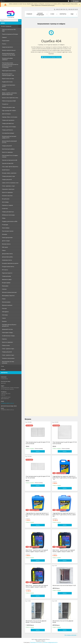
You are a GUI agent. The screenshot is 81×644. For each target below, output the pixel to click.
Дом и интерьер (6, 114)
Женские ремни (6, 302)
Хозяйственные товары (8, 336)
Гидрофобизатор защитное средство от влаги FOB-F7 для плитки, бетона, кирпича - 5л (65, 478)
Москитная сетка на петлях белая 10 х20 (64, 585)
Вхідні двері (5, 286)
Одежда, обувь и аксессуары (10, 117)
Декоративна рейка (7, 257)
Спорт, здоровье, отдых (8, 186)
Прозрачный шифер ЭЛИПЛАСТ (7, 59)
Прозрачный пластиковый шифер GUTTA (9, 137)
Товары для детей (7, 146)
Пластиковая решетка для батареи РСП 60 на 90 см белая (38, 443)
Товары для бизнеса (7, 130)
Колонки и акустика (7, 196)
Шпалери (5, 234)
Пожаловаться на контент (36, 642)
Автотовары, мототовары (9, 127)
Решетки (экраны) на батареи (10, 34)
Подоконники (6, 41)
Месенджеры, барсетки (8, 296)
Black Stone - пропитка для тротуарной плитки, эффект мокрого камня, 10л (64, 551)
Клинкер (4, 289)
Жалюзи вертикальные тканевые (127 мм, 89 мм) (9, 54)
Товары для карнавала (8, 120)
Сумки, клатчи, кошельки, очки (10, 183)
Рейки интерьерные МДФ (9, 101)
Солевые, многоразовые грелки (9, 86)
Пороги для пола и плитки (9, 71)
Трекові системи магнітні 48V (10, 160)
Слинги (4, 318)
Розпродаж (5, 225)
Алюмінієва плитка (7, 260)
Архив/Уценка (6, 170)
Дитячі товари (6, 241)
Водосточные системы (8, 79)
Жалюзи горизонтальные (9, 50)
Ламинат (4, 37)
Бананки (4, 321)
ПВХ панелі (5, 247)
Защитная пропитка (7, 47)
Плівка (4, 250)
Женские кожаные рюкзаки (9, 292)
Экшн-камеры (6, 228)
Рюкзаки (4, 308)
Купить (38, 451)
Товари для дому (6, 276)
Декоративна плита (7, 254)
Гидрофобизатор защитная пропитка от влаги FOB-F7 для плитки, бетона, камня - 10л (38, 515)
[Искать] (20, 20)
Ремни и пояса (6, 345)
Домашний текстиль (7, 329)
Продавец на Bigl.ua (40, 641)
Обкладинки (5, 312)
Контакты (63, 14)
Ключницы (5, 315)
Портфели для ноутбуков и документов (9, 325)
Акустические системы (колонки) (8, 362)
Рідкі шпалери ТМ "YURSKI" (9, 111)
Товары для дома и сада (8, 107)
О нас (2, 366)
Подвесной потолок (7, 82)
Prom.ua (48, 639)
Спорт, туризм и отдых (8, 349)
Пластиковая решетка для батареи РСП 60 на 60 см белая (65, 443)
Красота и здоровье (7, 152)
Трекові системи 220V (8, 163)
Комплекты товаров (7, 205)
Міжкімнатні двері (7, 279)
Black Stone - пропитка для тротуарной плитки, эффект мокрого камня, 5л (37, 551)
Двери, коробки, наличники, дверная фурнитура (10, 94)
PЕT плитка (5, 270)
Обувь (4, 218)
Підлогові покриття (7, 273)
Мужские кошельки (7, 305)
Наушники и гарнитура (8, 189)
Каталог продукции (6, 26)
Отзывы (3, 369)
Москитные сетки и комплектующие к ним (8, 75)
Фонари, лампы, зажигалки (9, 173)
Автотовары (5, 202)
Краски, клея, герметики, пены (10, 98)
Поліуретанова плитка (8, 267)
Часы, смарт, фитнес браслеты (10, 167)
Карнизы (4, 339)
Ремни (4, 299)
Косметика (5, 208)
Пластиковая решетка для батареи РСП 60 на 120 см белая (38, 477)
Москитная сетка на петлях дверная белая (63, 622)
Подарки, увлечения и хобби (10, 221)
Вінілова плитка (6, 244)
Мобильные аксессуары (8, 215)
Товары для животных (8, 123)
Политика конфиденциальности (50, 642)
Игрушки (4, 90)
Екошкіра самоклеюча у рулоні (10, 263)
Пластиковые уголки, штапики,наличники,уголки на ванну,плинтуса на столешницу (10, 65)
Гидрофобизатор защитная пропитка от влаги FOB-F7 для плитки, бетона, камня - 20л (64, 515)
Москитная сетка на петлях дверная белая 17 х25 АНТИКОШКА (36, 622)
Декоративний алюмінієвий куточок (9, 142)
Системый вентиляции (8, 133)
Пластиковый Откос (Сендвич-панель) (10, 156)
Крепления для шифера (8, 149)
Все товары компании (70, 635)
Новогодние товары (7, 332)
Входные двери (6, 283)
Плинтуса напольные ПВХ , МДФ (9, 30)
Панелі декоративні (7, 238)
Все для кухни (6, 199)
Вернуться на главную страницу (52, 57)
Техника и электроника (8, 358)
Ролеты (4, 44)
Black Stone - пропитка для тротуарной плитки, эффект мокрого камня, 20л (37, 586)
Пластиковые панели (8, 231)
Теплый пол (5, 104)
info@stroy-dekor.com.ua (7, 403)
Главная (29, 14)
